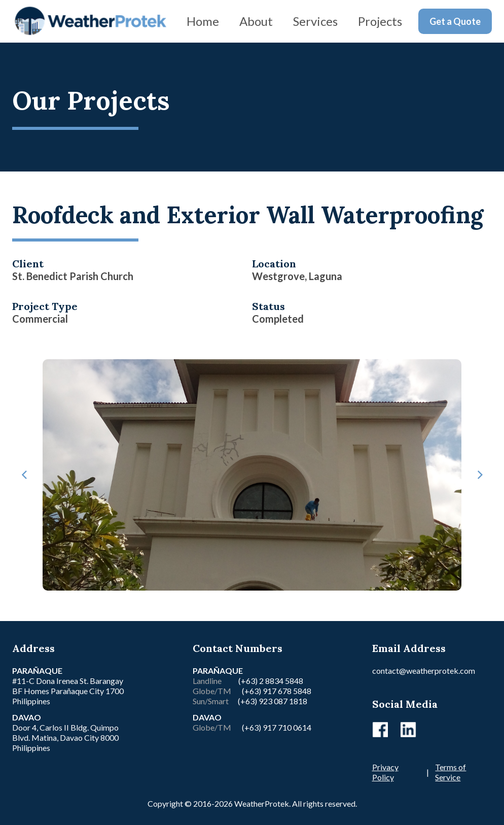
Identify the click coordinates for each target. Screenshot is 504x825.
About (256, 21)
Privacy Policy (385, 772)
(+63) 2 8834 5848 (271, 681)
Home (203, 21)
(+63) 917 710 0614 (277, 727)
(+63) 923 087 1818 (273, 701)
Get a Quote (455, 21)
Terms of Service (451, 772)
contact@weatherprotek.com (424, 671)
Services (315, 21)
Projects (380, 21)
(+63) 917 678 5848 (276, 691)
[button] (24, 475)
